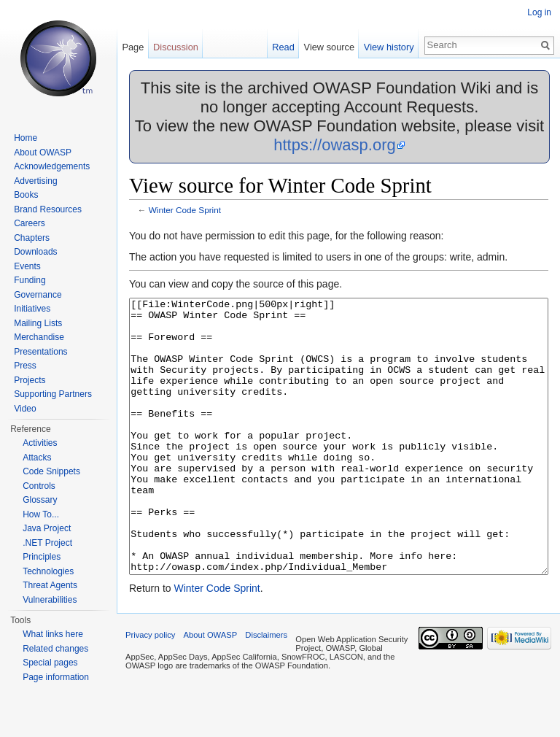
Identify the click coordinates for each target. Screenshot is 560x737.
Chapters (32, 238)
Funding (30, 280)
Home (26, 138)
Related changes (55, 649)
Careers (30, 223)
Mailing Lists (38, 323)
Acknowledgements (52, 166)
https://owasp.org (335, 145)
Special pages (50, 663)
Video (25, 409)
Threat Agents (50, 585)
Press (25, 366)
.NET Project (47, 543)
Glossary (40, 500)
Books (26, 195)
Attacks (37, 458)
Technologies (48, 571)
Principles (42, 557)
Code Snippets (51, 471)
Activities (40, 443)
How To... (41, 514)
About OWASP (43, 153)
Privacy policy (150, 690)
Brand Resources (48, 209)
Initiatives (32, 309)
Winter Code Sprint (185, 210)
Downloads (35, 252)
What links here (53, 634)
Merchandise (39, 337)
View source (329, 47)
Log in (539, 12)
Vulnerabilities (50, 600)
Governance (38, 295)
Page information (56, 677)
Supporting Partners (53, 394)
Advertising (35, 181)
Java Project (47, 528)
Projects (30, 380)
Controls (39, 486)
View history (389, 47)
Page (133, 47)
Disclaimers (266, 690)
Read (283, 47)
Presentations (40, 352)
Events (27, 266)
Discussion (176, 47)
